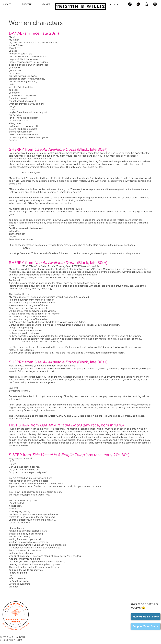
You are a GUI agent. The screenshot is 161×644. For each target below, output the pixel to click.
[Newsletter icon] (155, 4)
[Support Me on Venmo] (145, 617)
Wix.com (18, 640)
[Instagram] (130, 4)
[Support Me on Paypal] (145, 626)
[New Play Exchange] (138, 4)
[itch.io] (147, 4)
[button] (27, 4)
